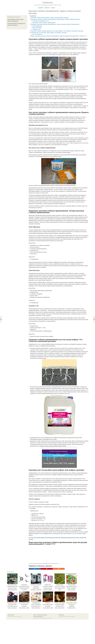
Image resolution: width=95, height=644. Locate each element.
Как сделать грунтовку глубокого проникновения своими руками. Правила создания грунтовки (55, 19)
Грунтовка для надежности (38, 563)
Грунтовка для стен (55, 563)
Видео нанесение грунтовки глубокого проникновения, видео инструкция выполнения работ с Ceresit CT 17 (59, 36)
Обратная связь (61, 615)
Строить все (47, 3)
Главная (41, 7)
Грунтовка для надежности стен (41, 21)
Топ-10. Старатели (37, 34)
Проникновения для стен (47, 563)
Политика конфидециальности (38, 617)
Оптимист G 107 (37, 29)
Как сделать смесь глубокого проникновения (44, 23)
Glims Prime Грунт (37, 28)
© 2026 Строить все (11, 615)
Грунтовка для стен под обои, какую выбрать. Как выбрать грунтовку (49, 33)
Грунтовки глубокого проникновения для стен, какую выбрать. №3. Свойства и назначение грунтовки (57, 31)
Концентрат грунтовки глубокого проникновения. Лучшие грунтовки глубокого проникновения (55, 24)
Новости (47, 7)
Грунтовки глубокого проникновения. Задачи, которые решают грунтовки (50, 18)
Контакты (35, 615)
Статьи (53, 7)
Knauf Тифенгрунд (37, 26)
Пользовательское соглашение (42, 615)
